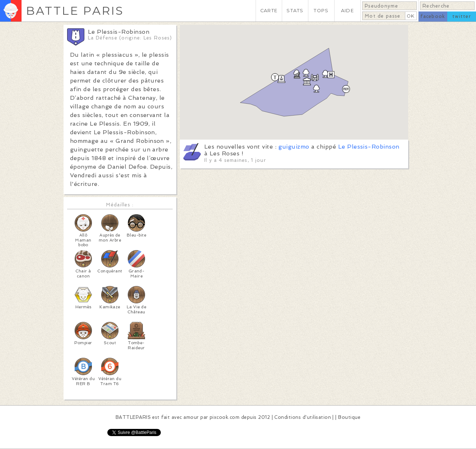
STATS (295, 11)
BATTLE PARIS (75, 11)
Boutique (349, 417)
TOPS (321, 11)
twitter (462, 16)
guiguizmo (294, 147)
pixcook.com (225, 417)
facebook (433, 16)
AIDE (347, 11)
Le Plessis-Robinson (369, 147)
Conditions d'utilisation (303, 417)
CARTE (269, 11)
